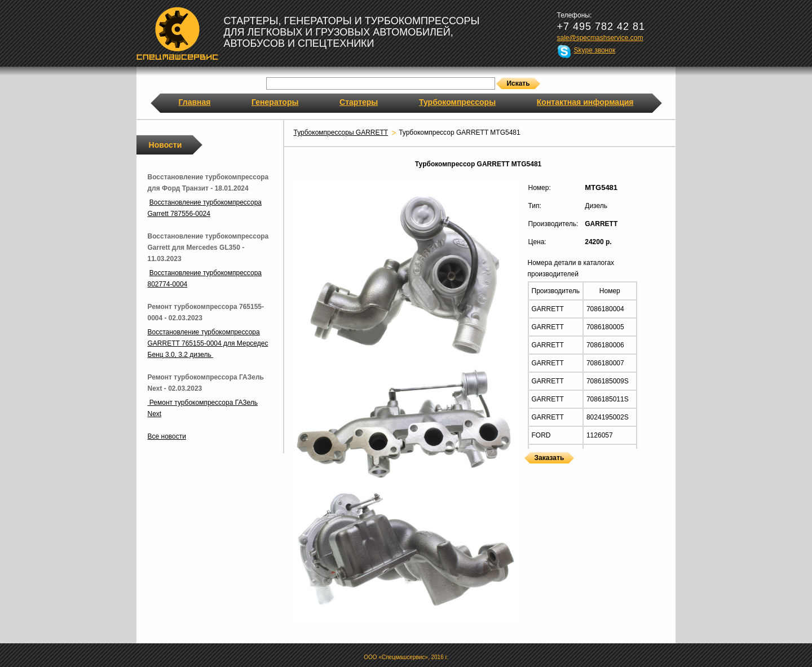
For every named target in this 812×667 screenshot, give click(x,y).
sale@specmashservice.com (600, 38)
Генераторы (275, 102)
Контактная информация (585, 102)
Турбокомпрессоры (457, 102)
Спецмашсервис (177, 33)
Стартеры (359, 102)
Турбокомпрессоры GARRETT (341, 132)
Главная (195, 102)
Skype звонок (595, 50)
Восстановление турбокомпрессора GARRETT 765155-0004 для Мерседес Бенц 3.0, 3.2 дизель (208, 343)
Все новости (167, 436)
